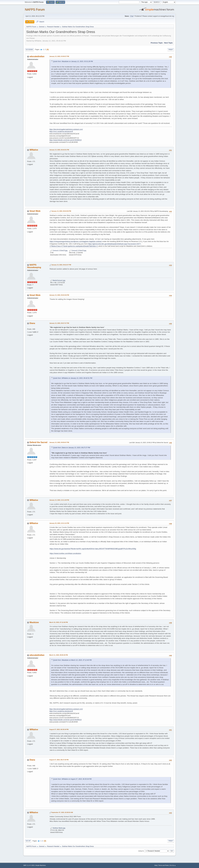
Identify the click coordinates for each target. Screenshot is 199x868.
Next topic (168, 43)
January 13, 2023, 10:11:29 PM (59, 500)
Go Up (28, 841)
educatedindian (37, 56)
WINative (34, 150)
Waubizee (34, 622)
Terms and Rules (164, 865)
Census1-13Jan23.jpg (59, 251)
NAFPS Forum (35, 9)
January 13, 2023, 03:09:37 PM (59, 56)
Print (171, 50)
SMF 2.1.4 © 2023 (29, 865)
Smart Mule (35, 211)
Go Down (29, 50)
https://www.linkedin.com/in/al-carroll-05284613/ (65, 140)
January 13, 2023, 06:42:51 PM (59, 150)
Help (156, 865)
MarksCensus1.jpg (58, 280)
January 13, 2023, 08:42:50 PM (61, 211)
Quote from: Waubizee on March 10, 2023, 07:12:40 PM (72, 660)
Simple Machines (40, 865)
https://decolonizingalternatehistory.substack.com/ (66, 129)
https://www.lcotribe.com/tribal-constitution (65, 553)
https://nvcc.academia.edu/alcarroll (61, 132)
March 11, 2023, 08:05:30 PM (59, 655)
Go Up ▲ (173, 865)
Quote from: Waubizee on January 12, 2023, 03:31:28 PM (73, 61)
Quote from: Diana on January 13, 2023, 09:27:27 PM (72, 448)
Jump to (141, 851)
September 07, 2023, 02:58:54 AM (62, 812)
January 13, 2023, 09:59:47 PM (59, 442)
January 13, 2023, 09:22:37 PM (61, 265)
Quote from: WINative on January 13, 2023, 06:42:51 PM (73, 378)
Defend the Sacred (38, 442)
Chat (132, 16)
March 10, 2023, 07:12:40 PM (59, 622)
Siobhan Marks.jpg (58, 828)
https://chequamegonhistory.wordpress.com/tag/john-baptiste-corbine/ (76, 241)
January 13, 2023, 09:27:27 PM (59, 323)
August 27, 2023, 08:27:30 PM (59, 760)
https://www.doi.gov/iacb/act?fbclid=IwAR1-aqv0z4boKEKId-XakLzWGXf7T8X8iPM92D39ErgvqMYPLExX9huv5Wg (93, 549)
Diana (32, 323)
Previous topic (157, 43)
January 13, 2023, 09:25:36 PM (59, 295)
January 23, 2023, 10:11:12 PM (59, 523)
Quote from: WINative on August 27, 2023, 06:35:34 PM (72, 779)
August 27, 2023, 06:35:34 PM (59, 729)
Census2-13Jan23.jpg (78, 251)
